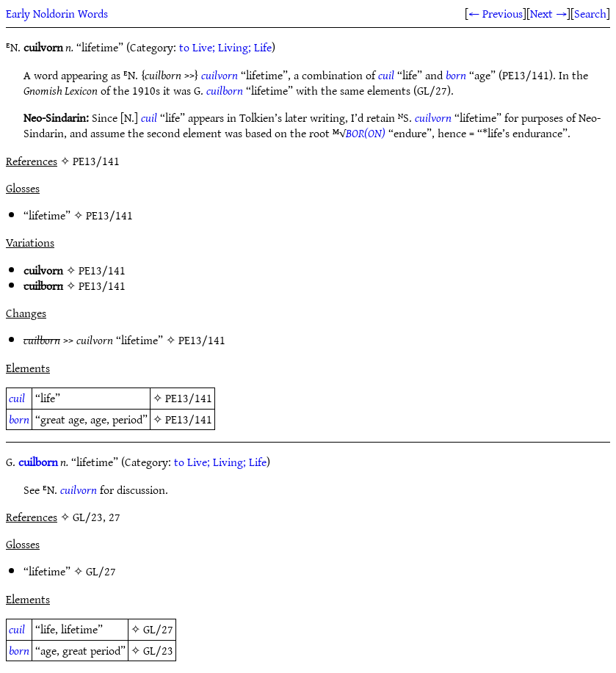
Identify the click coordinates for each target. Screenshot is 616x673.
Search (590, 13)
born (456, 75)
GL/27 (101, 571)
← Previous (496, 13)
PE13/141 (109, 215)
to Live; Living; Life (225, 47)
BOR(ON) (366, 133)
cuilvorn (220, 75)
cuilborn (225, 90)
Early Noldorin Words (57, 13)
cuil (386, 75)
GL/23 (158, 650)
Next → (548, 13)
